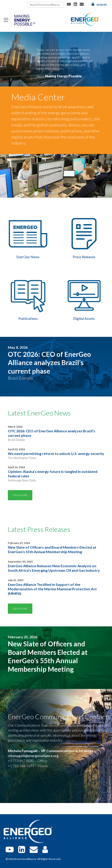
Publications (28, 318)
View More (20, 495)
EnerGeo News (28, 257)
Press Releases (84, 257)
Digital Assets (84, 318)
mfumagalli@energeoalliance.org (33, 756)
